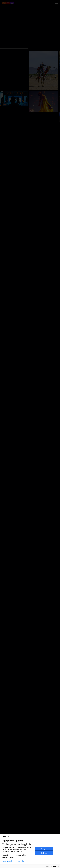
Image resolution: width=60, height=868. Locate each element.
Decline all (44, 853)
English (6, 837)
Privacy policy (20, 861)
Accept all (44, 849)
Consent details (7, 861)
